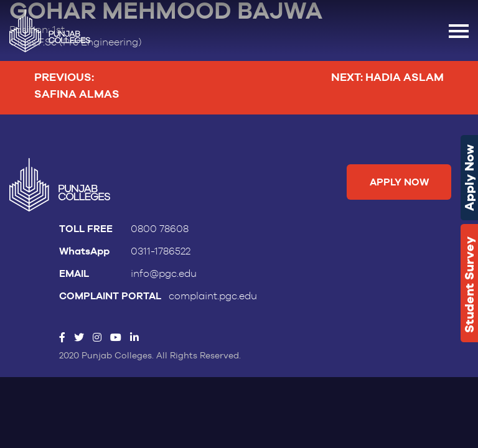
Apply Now (469, 178)
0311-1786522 (161, 251)
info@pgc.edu (164, 274)
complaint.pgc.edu (213, 296)
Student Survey (469, 285)
